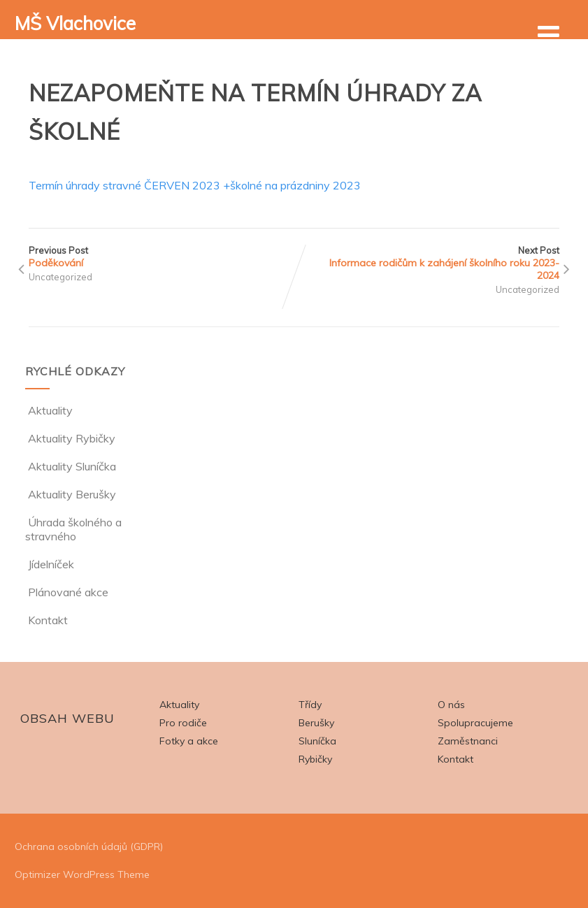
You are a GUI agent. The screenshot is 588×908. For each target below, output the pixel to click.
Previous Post (162, 257)
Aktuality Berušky (71, 494)
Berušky (316, 723)
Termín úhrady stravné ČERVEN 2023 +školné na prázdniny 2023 (195, 185)
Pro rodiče (183, 723)
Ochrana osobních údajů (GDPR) (89, 846)
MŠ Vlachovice (75, 23)
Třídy (310, 705)
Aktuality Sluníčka (71, 466)
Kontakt (46, 620)
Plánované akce (67, 592)
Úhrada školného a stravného (73, 529)
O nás (451, 705)
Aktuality (49, 410)
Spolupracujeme (475, 723)
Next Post (427, 263)
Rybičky (315, 759)
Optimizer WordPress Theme (82, 874)
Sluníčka (317, 741)
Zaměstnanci (468, 741)
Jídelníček (50, 564)
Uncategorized (60, 277)
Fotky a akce (189, 741)
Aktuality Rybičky (70, 438)
